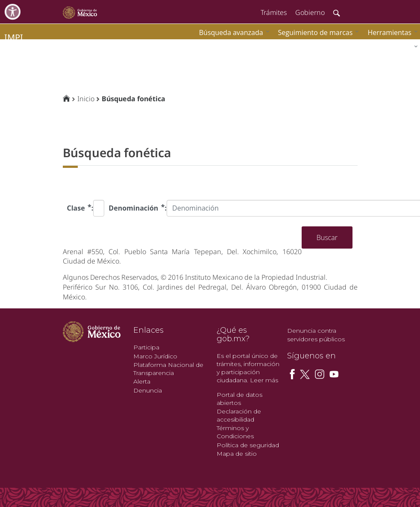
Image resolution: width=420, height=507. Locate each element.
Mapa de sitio (237, 454)
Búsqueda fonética (134, 99)
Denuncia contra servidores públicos (316, 335)
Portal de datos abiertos (239, 399)
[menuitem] (391, 32)
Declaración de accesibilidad (239, 415)
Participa (146, 347)
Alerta (142, 381)
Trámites (274, 12)
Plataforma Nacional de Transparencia (168, 369)
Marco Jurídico (155, 356)
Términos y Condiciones (235, 432)
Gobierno (310, 12)
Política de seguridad (248, 445)
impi (14, 37)
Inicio (86, 99)
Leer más (264, 380)
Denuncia (148, 390)
